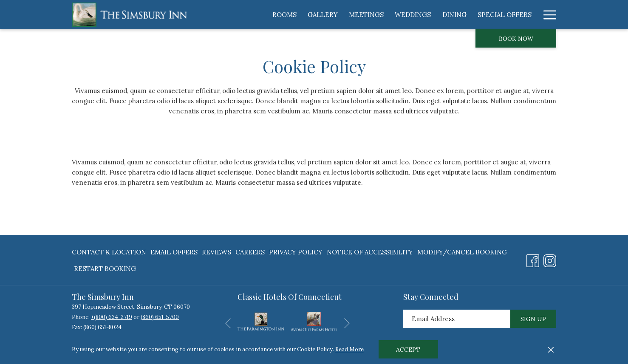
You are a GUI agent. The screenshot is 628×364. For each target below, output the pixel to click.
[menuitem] (284, 15)
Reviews (216, 252)
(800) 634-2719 (113, 317)
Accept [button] (408, 350)
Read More (349, 349)
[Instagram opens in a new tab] (550, 259)
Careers (250, 252)
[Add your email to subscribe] (457, 319)
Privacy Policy (296, 252)
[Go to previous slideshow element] (228, 323)
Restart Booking (105, 269)
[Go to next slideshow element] (347, 323)
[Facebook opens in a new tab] (533, 259)
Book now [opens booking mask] (516, 39)
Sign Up (533, 319)
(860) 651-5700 (160, 317)
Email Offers (174, 252)
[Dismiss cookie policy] (551, 350)
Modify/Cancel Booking (462, 252)
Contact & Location (109, 252)
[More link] (547, 15)
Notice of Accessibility (370, 252)
